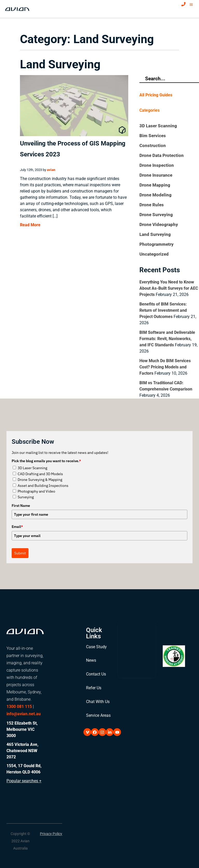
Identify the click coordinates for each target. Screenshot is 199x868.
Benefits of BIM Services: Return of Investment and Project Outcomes (163, 310)
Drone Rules (152, 205)
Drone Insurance (156, 175)
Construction (153, 145)
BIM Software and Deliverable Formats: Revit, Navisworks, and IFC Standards (167, 339)
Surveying (26, 497)
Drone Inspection (157, 165)
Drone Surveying (156, 215)
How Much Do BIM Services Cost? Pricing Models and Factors (165, 367)
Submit (20, 553)
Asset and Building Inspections (43, 486)
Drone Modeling (155, 195)
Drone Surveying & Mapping (40, 480)
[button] (20, 838)
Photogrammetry (157, 244)
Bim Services (153, 136)
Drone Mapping (155, 185)
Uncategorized (154, 254)
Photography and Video (36, 491)
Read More (30, 225)
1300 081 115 (19, 707)
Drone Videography (159, 224)
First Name (21, 506)
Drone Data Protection (162, 155)
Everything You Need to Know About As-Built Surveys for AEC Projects (169, 288)
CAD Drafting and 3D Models (40, 474)
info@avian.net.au (24, 714)
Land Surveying (155, 234)
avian (51, 170)
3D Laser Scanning (158, 126)
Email (17, 527)
